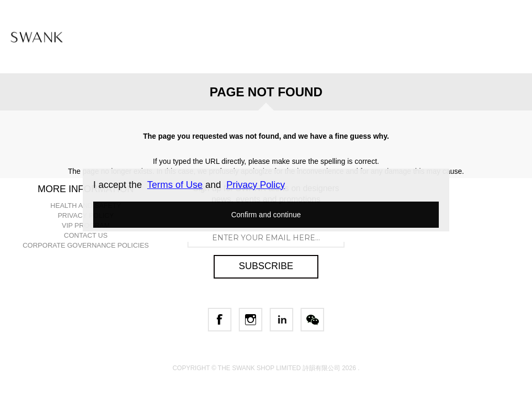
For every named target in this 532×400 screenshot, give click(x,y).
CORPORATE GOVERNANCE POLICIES (86, 245)
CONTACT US (86, 235)
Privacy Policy (256, 185)
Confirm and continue (266, 215)
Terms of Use (175, 185)
